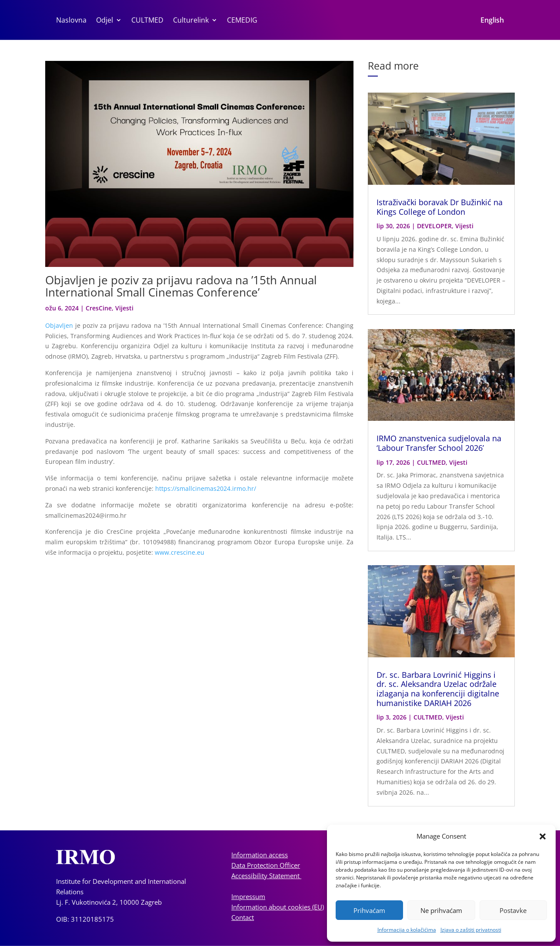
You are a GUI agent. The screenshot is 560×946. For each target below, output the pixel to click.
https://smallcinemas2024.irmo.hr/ (206, 488)
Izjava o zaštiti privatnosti (471, 930)
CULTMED (147, 21)
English (492, 21)
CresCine (99, 308)
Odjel (105, 21)
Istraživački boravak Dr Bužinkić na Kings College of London (440, 207)
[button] (543, 836)
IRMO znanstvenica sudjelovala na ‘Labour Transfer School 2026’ (439, 443)
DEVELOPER (434, 226)
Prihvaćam (369, 910)
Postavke (513, 910)
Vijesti (124, 308)
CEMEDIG (242, 21)
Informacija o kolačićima (407, 930)
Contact (243, 917)
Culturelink (191, 21)
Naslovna (71, 21)
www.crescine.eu (180, 552)
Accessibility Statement (266, 876)
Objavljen (59, 325)
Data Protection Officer (266, 865)
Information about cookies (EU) (278, 907)
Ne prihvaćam (441, 910)
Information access (260, 855)
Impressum (248, 896)
